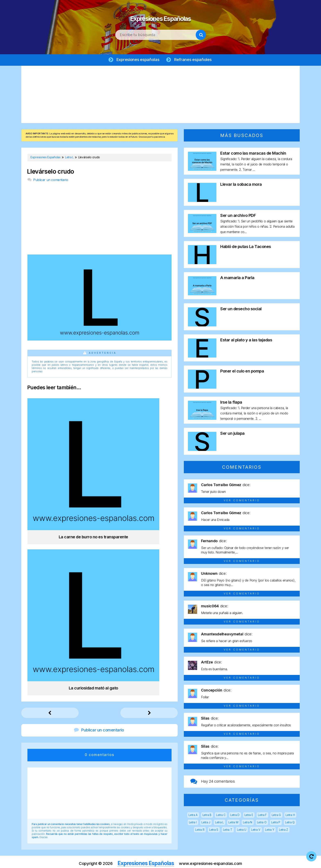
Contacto (242, 862)
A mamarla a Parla (237, 278)
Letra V (256, 830)
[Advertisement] (160, 95)
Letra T (228, 830)
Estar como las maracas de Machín (253, 154)
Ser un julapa (232, 434)
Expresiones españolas (137, 60)
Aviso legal (141, 862)
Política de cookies (212, 862)
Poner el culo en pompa (242, 372)
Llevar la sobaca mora (241, 185)
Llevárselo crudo (50, 172)
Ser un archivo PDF (238, 216)
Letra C (221, 816)
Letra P (276, 823)
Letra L (219, 823)
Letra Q (290, 823)
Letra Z (284, 830)
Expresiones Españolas (161, 16)
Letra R (200, 830)
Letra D (235, 816)
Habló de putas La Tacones (246, 247)
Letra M (233, 823)
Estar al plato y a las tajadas (246, 341)
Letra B (207, 816)
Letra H (290, 816)
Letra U (242, 830)
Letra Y (270, 830)
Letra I (193, 823)
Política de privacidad (173, 862)
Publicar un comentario (51, 181)
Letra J (206, 823)
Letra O (262, 823)
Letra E (249, 816)
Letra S (214, 830)
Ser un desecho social (241, 310)
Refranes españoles (194, 60)
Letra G (276, 816)
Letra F (262, 816)
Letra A (193, 816)
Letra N (248, 823)
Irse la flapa (231, 403)
